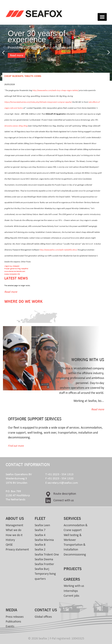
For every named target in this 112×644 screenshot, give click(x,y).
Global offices (43, 617)
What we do (13, 530)
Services (72, 519)
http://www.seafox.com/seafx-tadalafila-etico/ (58, 250)
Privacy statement (17, 550)
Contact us (46, 610)
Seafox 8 (40, 545)
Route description (65, 494)
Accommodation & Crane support (76, 528)
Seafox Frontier (44, 564)
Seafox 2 (40, 550)
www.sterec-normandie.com (15, 271)
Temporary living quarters (45, 576)
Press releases (15, 617)
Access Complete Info (12, 274)
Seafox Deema (44, 559)
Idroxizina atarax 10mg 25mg (16, 126)
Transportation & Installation (75, 547)
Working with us (74, 586)
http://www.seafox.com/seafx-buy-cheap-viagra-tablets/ (55, 90)
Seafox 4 (40, 535)
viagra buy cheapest (12, 266)
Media (11, 610)
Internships (71, 591)
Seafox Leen (42, 525)
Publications (13, 622)
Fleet (40, 519)
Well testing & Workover (73, 538)
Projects (73, 569)
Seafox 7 (40, 530)
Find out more (16, 446)
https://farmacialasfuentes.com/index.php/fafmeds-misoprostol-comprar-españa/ (38, 102)
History (10, 540)
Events (10, 626)
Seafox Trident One (47, 555)
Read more (17, 55)
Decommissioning (75, 555)
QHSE (9, 545)
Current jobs (71, 596)
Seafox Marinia (44, 540)
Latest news (16, 278)
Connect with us (64, 500)
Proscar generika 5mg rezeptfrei (16, 269)
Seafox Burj (42, 569)
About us (15, 519)
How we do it (14, 535)
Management (14, 525)
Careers (72, 580)
